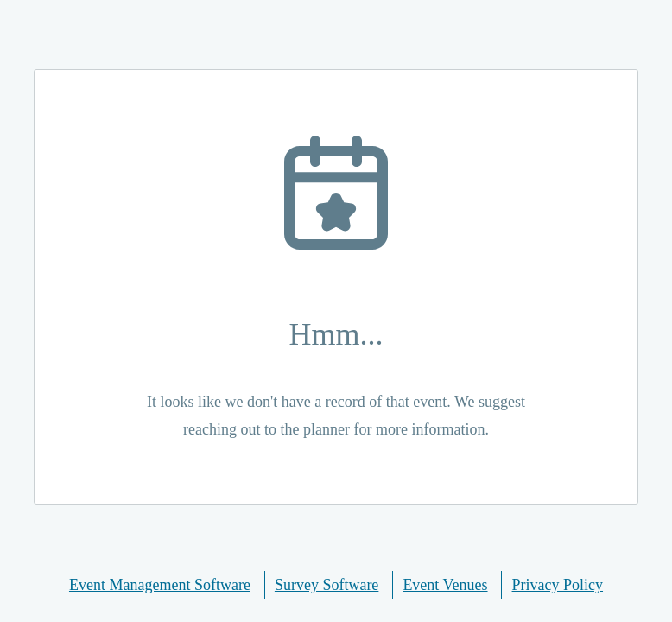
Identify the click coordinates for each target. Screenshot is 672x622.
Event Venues (445, 585)
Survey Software (326, 585)
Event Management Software (160, 585)
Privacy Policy (558, 585)
